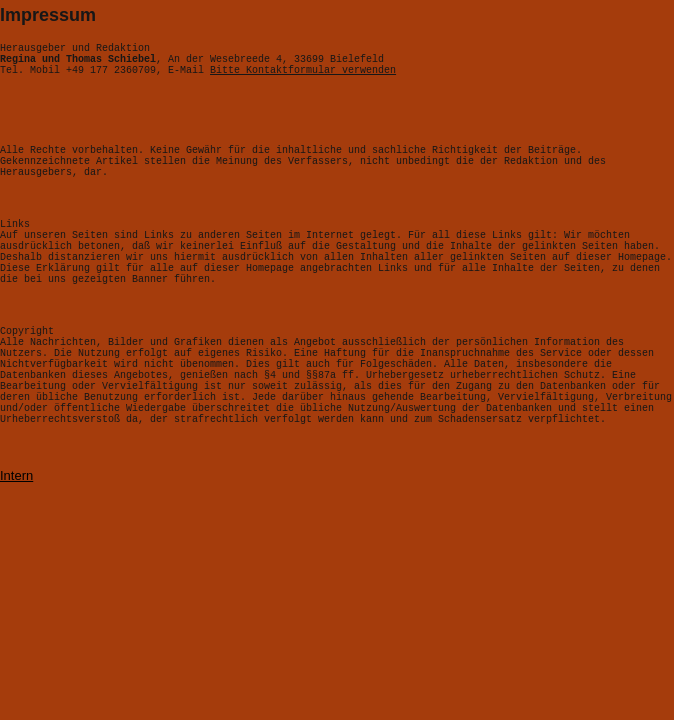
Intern (16, 538)
